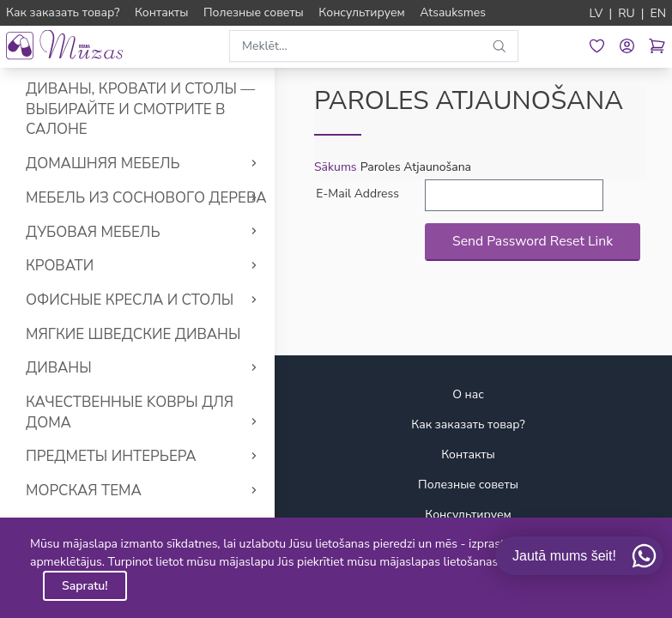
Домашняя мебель (103, 164)
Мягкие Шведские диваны (133, 334)
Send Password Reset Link (533, 241)
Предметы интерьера (111, 456)
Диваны (59, 368)
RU (627, 13)
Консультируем (468, 515)
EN (658, 13)
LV (596, 13)
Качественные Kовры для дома (130, 412)
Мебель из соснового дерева (146, 198)
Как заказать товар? (468, 424)
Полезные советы (468, 485)
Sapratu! (85, 586)
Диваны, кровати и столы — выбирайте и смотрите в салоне (140, 109)
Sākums (336, 167)
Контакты (468, 454)
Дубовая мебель (93, 232)
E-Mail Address (357, 194)
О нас (468, 394)
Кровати (60, 266)
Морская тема (84, 491)
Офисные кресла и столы (130, 300)
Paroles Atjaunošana (416, 167)
